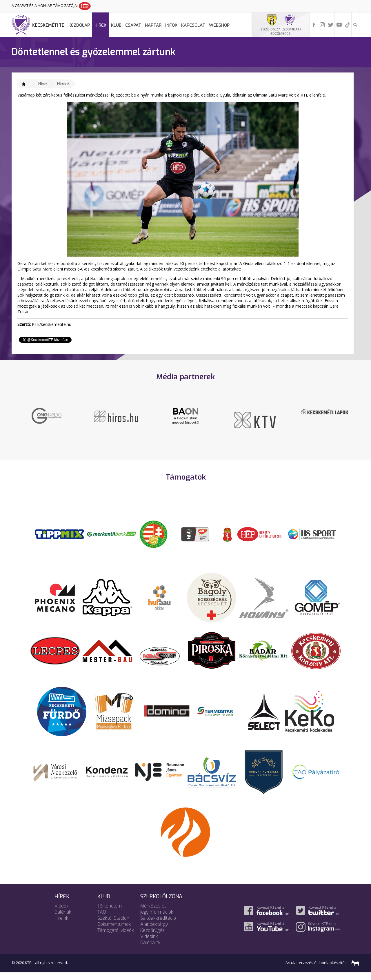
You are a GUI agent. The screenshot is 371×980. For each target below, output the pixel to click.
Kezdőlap (79, 25)
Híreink (63, 84)
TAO (102, 919)
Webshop (219, 25)
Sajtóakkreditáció (158, 925)
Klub (116, 25)
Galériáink (150, 950)
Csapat (133, 25)
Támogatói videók (116, 938)
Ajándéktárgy (154, 931)
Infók (171, 25)
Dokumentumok (114, 931)
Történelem (110, 913)
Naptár (153, 25)
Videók (62, 913)
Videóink (149, 944)
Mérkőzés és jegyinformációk (157, 916)
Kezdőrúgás (152, 938)
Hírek (100, 25)
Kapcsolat (193, 25)
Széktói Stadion (113, 925)
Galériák (63, 919)
